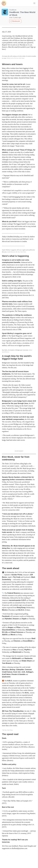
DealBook (13, 10)
